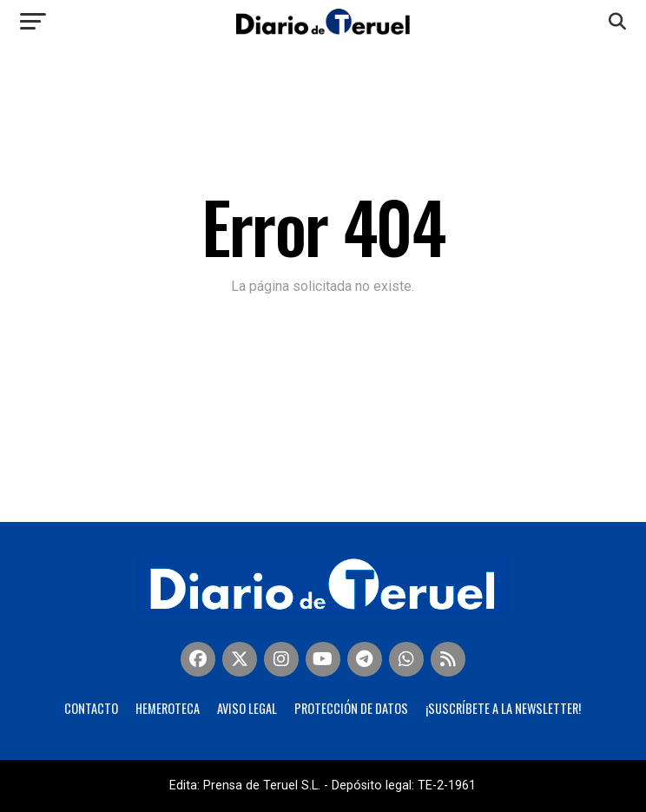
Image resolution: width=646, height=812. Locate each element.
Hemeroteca (168, 708)
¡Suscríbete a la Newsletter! (503, 708)
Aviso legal (247, 708)
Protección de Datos (351, 708)
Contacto (91, 708)
